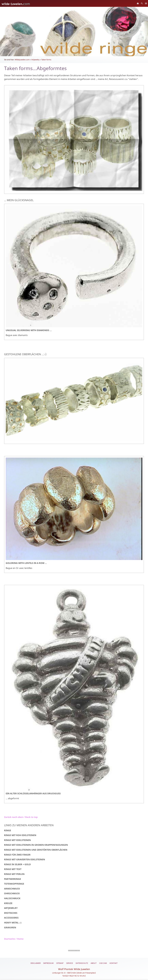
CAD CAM (103, 963)
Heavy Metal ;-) (13, 923)
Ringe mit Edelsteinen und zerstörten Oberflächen (36, 850)
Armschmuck (12, 889)
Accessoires (11, 918)
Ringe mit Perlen (14, 874)
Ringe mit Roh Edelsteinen (20, 835)
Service (70, 963)
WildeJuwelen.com (22, 60)
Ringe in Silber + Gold (17, 864)
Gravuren (10, 928)
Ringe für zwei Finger (17, 855)
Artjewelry (35, 60)
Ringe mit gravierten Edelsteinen (25, 859)
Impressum (48, 963)
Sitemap (60, 963)
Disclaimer (36, 963)
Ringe (8, 830)
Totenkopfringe (14, 884)
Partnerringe (13, 879)
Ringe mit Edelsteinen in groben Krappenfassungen (36, 845)
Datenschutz (82, 963)
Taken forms (46, 60)
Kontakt (114, 963)
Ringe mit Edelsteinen (17, 840)
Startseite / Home (14, 939)
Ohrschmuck (12, 893)
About (94, 963)
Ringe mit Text (13, 869)
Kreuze (8, 903)
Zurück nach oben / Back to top (21, 817)
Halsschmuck (12, 898)
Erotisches (11, 913)
